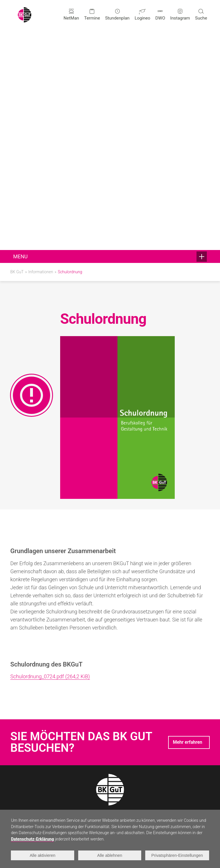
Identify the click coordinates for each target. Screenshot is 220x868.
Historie (84, 774)
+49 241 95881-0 (44, 644)
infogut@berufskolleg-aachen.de (59, 662)
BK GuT (17, 51)
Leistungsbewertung (163, 751)
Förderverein (89, 751)
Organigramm (157, 728)
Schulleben (89, 712)
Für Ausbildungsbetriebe (167, 759)
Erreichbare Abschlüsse (33, 736)
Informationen (41, 51)
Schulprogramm (159, 736)
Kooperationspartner (97, 759)
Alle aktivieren (43, 855)
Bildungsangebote (30, 712)
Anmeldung (154, 720)
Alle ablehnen (110, 855)
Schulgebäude (91, 767)
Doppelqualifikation (29, 743)
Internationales (91, 743)
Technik (18, 728)
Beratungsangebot (95, 728)
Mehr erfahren (187, 522)
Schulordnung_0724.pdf (50, 456)
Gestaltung (21, 720)
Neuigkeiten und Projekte (101, 720)
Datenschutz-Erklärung (32, 839)
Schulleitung (22, 797)
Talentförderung (92, 736)
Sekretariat (21, 805)
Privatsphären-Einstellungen (177, 855)
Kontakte (20, 789)
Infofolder (153, 767)
